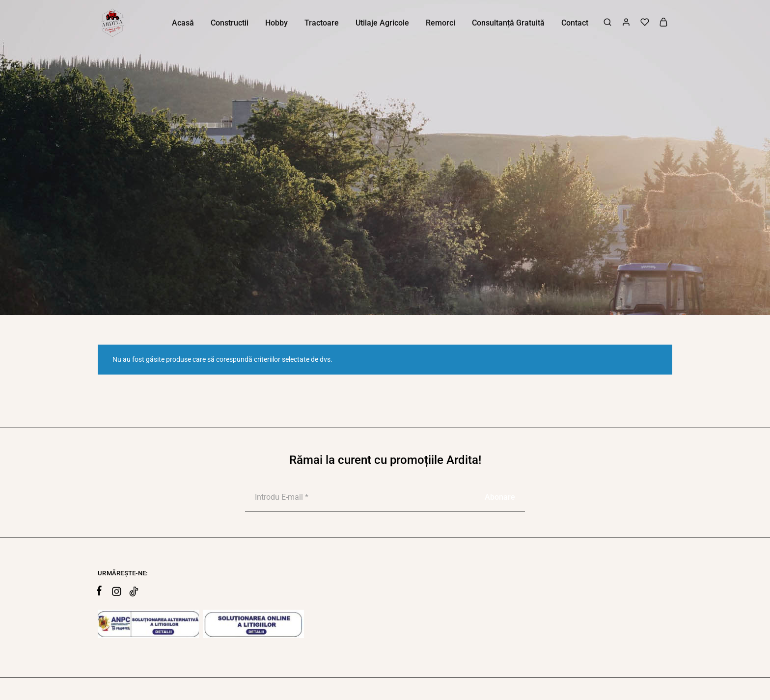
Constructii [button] (230, 23)
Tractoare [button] (322, 23)
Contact (575, 23)
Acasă (183, 23)
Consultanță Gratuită (508, 23)
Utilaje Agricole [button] (382, 23)
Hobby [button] (276, 23)
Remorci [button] (440, 23)
